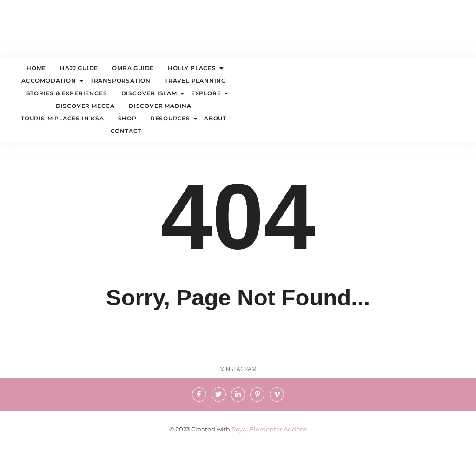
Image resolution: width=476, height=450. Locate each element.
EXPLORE (207, 93)
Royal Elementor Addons (269, 429)
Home (36, 68)
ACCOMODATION (50, 81)
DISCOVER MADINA (160, 106)
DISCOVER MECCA (85, 106)
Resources (172, 118)
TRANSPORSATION (120, 81)
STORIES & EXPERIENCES (67, 93)
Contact (126, 131)
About (215, 118)
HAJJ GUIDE (79, 68)
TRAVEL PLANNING (195, 81)
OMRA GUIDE (133, 68)
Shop (127, 118)
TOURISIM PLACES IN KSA (63, 118)
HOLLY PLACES (193, 68)
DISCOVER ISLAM (150, 93)
